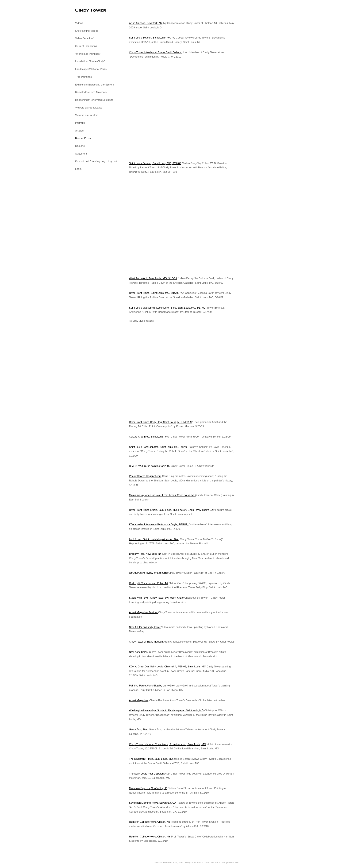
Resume (80, 146)
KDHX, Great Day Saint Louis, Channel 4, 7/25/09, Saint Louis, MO (168, 666)
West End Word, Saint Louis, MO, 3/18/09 (153, 278)
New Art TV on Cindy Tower (145, 627)
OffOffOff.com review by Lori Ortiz (148, 573)
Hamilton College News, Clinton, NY (150, 822)
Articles (79, 131)
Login (78, 169)
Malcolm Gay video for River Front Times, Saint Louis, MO (162, 495)
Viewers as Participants (88, 108)
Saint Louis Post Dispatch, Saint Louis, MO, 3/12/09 (159, 447)
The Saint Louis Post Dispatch (146, 774)
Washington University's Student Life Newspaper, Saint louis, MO (166, 710)
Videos (79, 23)
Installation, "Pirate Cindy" (90, 61)
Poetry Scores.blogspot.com (145, 476)
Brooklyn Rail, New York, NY (145, 554)
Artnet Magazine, (139, 700)
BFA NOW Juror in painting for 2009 (150, 466)
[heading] (87, 10)
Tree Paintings (83, 77)
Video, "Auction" (84, 38)
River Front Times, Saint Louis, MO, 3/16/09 (155, 293)
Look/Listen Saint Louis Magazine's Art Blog (154, 539)
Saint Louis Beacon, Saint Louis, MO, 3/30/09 (155, 163)
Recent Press (83, 138)
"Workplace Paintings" (88, 54)
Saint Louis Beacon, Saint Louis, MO (150, 38)
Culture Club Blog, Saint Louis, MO (149, 437)
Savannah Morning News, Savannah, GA (153, 803)
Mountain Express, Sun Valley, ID (148, 788)
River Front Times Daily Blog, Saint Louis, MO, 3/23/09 (160, 422)
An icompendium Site (229, 863)
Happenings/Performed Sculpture (94, 100)
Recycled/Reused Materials (91, 92)
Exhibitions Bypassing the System (94, 85)
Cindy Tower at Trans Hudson (146, 642)
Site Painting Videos (87, 31)
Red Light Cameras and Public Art (149, 583)
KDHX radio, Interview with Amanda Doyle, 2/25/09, (159, 524)
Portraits (80, 123)
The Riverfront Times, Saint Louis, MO (151, 759)
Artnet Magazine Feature (144, 612)
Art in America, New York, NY (146, 23)
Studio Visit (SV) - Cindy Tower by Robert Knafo (156, 598)
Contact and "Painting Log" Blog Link (96, 161)
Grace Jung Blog (139, 729)
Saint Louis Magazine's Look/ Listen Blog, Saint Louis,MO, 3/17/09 (167, 308)
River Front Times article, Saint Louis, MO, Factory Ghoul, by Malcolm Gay (172, 510)
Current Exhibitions (86, 46)
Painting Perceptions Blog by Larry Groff (152, 686)
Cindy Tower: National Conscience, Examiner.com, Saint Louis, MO (168, 744)
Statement (81, 154)
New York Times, (139, 652)
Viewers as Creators (87, 115)
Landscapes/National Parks (91, 69)
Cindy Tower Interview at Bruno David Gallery (155, 52)
